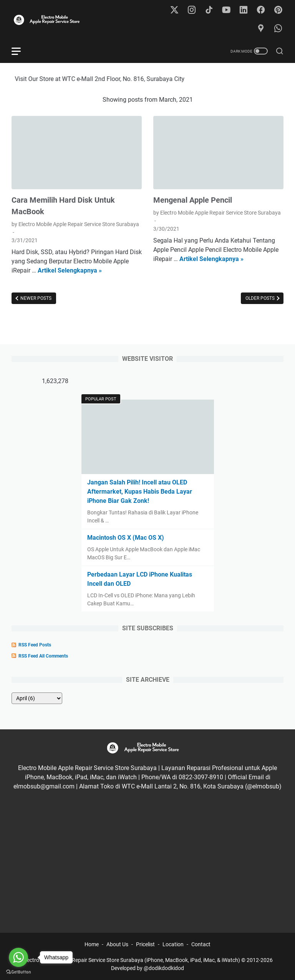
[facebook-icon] (261, 10)
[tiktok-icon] (209, 10)
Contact (201, 944)
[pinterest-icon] (278, 10)
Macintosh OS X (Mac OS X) (126, 538)
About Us (117, 944)
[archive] (37, 698)
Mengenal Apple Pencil (193, 200)
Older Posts (261, 298)
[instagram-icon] (192, 10)
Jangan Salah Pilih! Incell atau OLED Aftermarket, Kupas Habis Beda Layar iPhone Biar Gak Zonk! (140, 492)
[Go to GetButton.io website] (18, 972)
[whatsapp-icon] (278, 29)
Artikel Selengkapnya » (70, 270)
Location (173, 944)
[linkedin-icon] (244, 10)
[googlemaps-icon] (261, 29)
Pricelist (145, 944)
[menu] (21, 51)
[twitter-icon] (174, 10)
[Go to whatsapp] (18, 957)
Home (92, 944)
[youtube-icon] (226, 10)
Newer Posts (35, 298)
